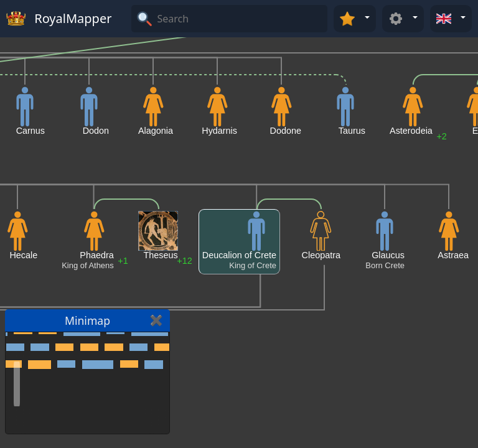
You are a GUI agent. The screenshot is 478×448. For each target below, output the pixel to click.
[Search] (241, 19)
